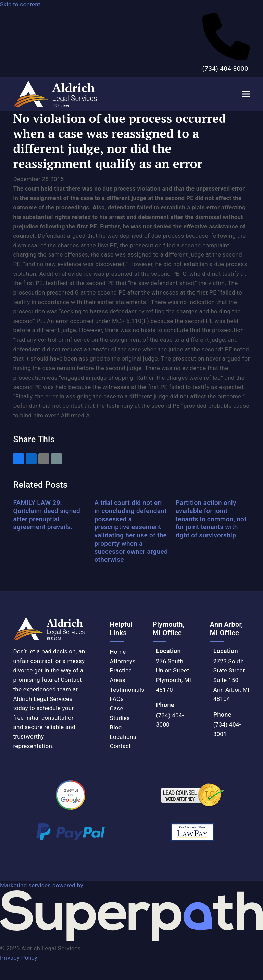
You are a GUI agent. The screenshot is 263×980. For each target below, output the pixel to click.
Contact (121, 746)
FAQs (117, 699)
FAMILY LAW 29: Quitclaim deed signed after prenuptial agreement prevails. (47, 515)
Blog (116, 727)
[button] (246, 94)
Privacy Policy (19, 958)
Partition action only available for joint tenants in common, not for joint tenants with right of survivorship (211, 519)
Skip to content (20, 4)
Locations (123, 737)
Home (118, 652)
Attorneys (123, 661)
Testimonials (127, 690)
